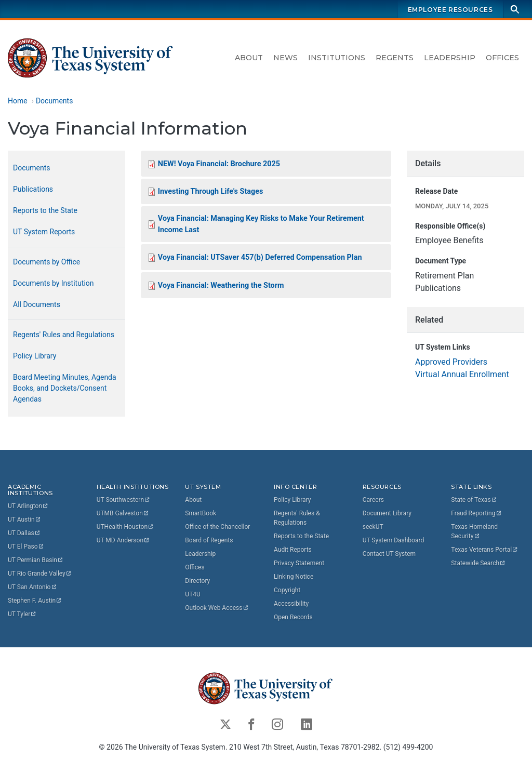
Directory (197, 581)
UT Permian (36, 560)
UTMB (123, 513)
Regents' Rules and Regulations (64, 335)
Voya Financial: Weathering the (221, 285)
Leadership (450, 58)
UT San (32, 587)
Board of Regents (209, 540)
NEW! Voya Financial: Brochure (219, 164)
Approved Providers (451, 362)
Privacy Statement (299, 563)
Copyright (287, 590)
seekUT (373, 527)
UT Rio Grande (40, 574)
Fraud (476, 513)
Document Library (387, 513)
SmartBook (201, 513)
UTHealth (125, 527)
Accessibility (291, 604)
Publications (33, 189)
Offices (502, 58)
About (249, 58)
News (285, 58)
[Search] (515, 9)
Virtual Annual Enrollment (462, 374)
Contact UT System (389, 554)
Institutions (337, 58)
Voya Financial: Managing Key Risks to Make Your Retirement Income (261, 224)
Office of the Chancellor (217, 527)
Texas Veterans (485, 550)
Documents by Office (46, 262)
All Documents (37, 304)
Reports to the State (45, 210)
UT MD (123, 540)
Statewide (478, 563)
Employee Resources (450, 10)
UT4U (192, 594)
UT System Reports (44, 232)
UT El (26, 547)
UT (28, 506)
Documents (54, 101)
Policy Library (35, 356)
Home (18, 101)
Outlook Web (217, 608)
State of (474, 500)
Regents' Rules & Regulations (297, 518)
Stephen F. (35, 601)
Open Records (293, 617)
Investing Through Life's (211, 191)
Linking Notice (294, 577)
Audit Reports (293, 550)
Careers (373, 500)
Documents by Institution (54, 283)
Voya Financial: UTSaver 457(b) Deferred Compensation (260, 257)
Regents (395, 58)
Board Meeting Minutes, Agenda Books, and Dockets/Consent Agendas (65, 388)
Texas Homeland (475, 531)
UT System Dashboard (394, 540)
